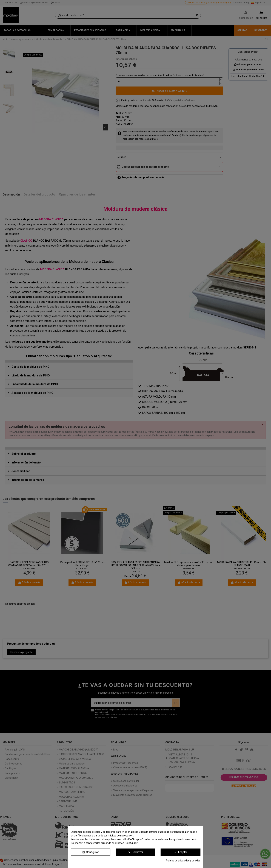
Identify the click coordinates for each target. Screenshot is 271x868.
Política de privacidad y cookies (183, 861)
